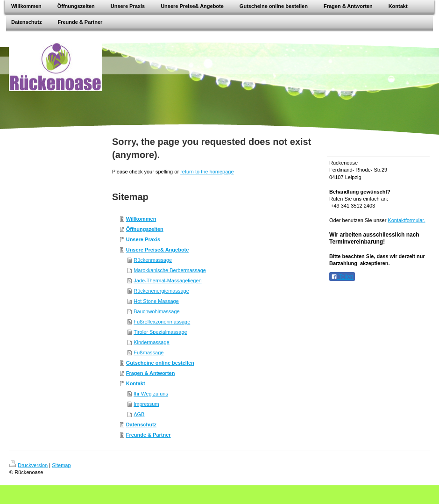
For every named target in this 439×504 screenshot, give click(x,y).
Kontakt (136, 383)
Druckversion (28, 465)
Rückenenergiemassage (161, 291)
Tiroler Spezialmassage (160, 332)
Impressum (146, 404)
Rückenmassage (153, 260)
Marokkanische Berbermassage (170, 270)
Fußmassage (149, 353)
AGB (139, 414)
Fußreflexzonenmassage (162, 322)
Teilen (342, 277)
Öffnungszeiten (145, 229)
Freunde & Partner (149, 435)
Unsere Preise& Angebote (158, 250)
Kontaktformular (406, 220)
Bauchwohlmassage (156, 311)
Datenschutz (141, 425)
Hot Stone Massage (156, 301)
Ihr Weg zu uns (151, 394)
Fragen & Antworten (151, 373)
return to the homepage (207, 172)
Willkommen (141, 219)
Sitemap (61, 465)
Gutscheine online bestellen (160, 363)
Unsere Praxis (143, 239)
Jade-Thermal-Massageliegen (168, 281)
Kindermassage (151, 342)
